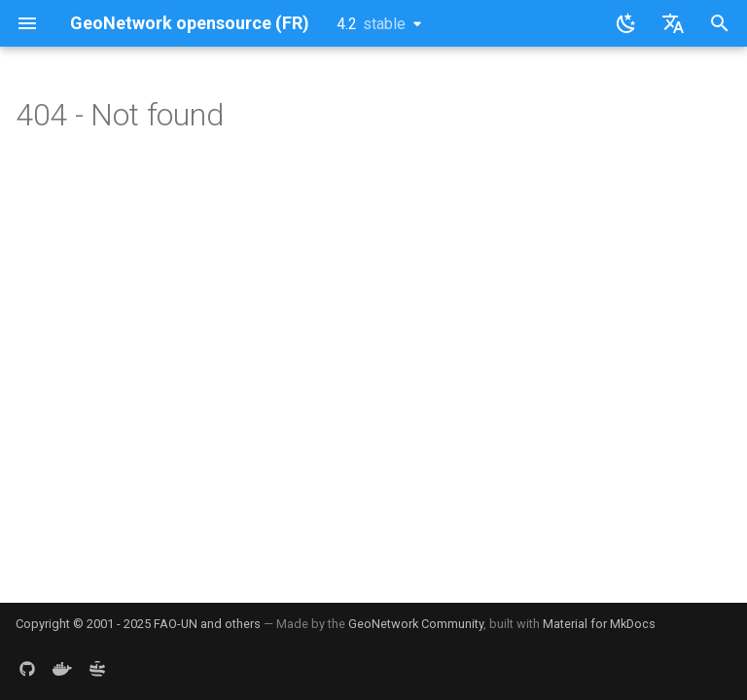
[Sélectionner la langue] (673, 23)
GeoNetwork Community (416, 624)
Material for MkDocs (599, 624)
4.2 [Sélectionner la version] (371, 24)
